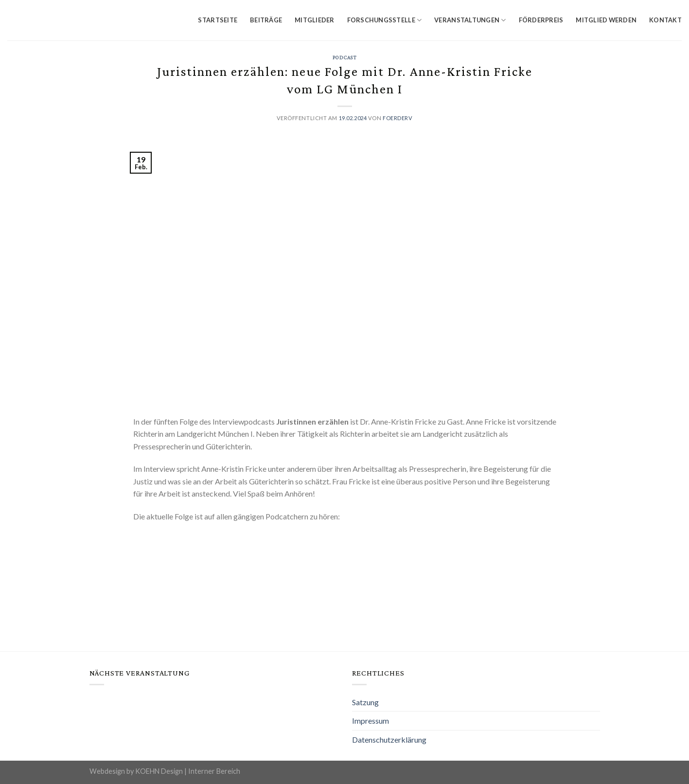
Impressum (371, 721)
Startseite (218, 20)
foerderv (397, 118)
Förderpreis (541, 20)
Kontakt (665, 20)
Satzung (365, 702)
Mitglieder (315, 20)
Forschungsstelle (385, 20)
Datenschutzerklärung (389, 739)
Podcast (345, 57)
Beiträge (266, 20)
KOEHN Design (159, 771)
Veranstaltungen (470, 20)
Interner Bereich (214, 771)
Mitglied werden (606, 20)
